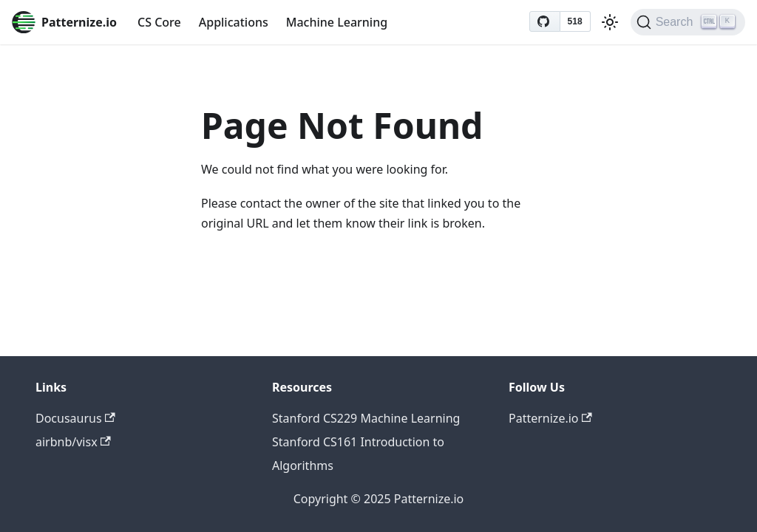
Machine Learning (337, 22)
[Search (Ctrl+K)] (688, 22)
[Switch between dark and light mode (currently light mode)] (610, 22)
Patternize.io (550, 418)
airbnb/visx (73, 442)
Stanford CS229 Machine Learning (366, 418)
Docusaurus (75, 418)
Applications (234, 22)
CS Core (159, 22)
